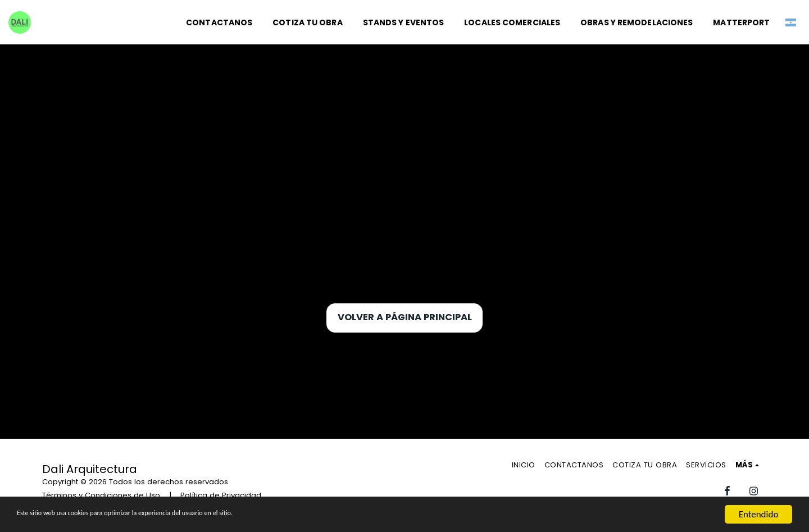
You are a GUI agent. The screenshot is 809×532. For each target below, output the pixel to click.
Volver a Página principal (405, 317)
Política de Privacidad (221, 495)
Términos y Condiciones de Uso (101, 495)
